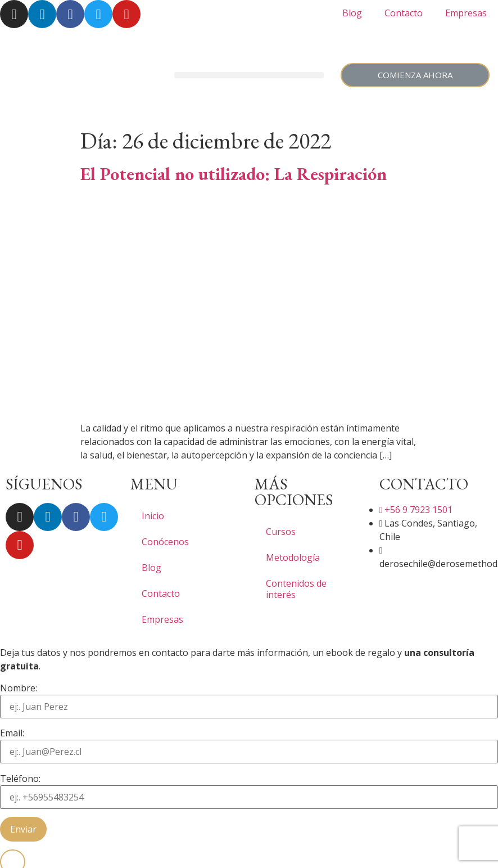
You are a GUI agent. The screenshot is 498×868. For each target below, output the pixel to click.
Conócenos (165, 542)
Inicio (153, 516)
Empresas (466, 13)
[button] (249, 75)
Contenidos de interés (296, 589)
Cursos (281, 532)
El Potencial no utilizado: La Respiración (234, 174)
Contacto (404, 13)
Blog (352, 13)
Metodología (293, 557)
